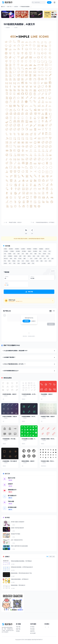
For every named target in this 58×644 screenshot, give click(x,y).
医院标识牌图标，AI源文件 (28, 461)
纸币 (45, 259)
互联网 (16, 27)
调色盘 (14, 261)
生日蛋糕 (24, 263)
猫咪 (29, 263)
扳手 (5, 256)
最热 (54, 311)
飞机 (5, 254)
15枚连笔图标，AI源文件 (47, 394)
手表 (5, 261)
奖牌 (25, 256)
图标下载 (9, 7)
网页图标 (29, 249)
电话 (15, 259)
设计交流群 (33, 633)
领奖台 (29, 256)
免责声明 (32, 631)
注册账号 (33, 321)
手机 (40, 254)
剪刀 (10, 263)
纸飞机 (20, 259)
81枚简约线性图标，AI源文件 (9, 394)
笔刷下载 (18, 629)
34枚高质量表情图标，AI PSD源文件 (20, 579)
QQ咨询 (42, 239)
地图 (41, 261)
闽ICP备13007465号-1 (37, 640)
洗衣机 (5, 263)
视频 (27, 254)
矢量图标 (16, 7)
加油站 (27, 261)
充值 (7, 285)
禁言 (50, 261)
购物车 (30, 251)
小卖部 (36, 259)
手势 (14, 263)
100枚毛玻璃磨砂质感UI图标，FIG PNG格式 (21, 561)
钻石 (31, 259)
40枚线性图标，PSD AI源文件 (10, 461)
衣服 (38, 256)
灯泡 (49, 254)
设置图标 (10, 256)
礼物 (19, 263)
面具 (41, 259)
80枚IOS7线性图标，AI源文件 (10, 416)
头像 (52, 259)
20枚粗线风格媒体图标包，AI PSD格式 (45, 222)
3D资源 (18, 631)
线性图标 (11, 249)
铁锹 (11, 259)
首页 (3, 7)
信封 (14, 254)
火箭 (23, 261)
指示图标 (18, 251)
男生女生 (6, 259)
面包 (19, 261)
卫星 (23, 254)
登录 (49, 2)
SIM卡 (43, 256)
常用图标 (35, 249)
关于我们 (32, 627)
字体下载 (18, 627)
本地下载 (29, 292)
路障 (20, 256)
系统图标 (17, 249)
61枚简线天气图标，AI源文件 (48, 416)
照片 (31, 254)
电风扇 (16, 256)
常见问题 (32, 629)
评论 (50, 251)
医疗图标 (24, 251)
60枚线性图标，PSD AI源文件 (18, 585)
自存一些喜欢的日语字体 (17, 540)
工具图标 (12, 251)
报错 (53, 271)
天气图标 (6, 251)
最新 (51, 311)
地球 (19, 254)
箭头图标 (35, 251)
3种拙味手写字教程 (16, 534)
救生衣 (33, 261)
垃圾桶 (10, 254)
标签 (34, 256)
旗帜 (25, 259)
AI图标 (5, 249)
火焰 (46, 261)
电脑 (35, 254)
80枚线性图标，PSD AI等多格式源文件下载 (21, 573)
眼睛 (9, 261)
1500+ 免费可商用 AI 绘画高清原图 (19, 546)
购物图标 (41, 249)
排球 (37, 261)
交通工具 (47, 249)
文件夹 (45, 251)
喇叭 (40, 251)
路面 (47, 256)
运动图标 (23, 249)
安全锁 (44, 254)
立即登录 (26, 321)
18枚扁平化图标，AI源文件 (15, 222)
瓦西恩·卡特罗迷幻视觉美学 (17, 528)
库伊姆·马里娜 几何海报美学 (18, 522)
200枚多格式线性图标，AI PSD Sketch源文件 (22, 567)
